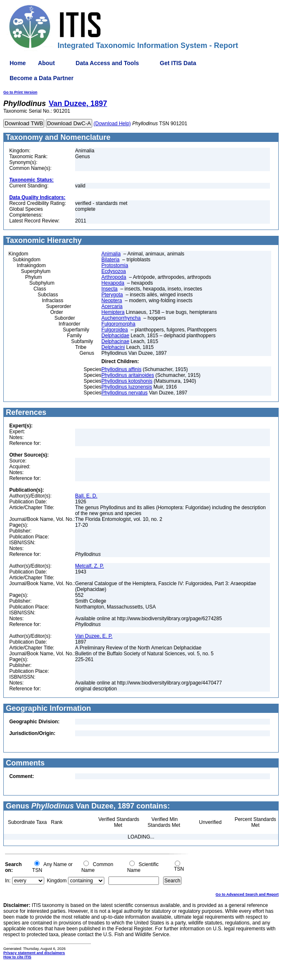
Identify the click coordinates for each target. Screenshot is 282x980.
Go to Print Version (20, 92)
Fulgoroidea (115, 330)
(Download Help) (112, 124)
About (46, 63)
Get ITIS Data (178, 63)
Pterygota (112, 295)
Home (18, 63)
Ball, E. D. (86, 496)
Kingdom (57, 881)
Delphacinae (115, 341)
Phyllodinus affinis (121, 369)
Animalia (111, 254)
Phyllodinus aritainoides (128, 375)
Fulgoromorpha (118, 324)
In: (8, 881)
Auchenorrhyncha (121, 318)
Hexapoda (113, 283)
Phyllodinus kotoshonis (127, 381)
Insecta (110, 289)
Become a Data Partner (42, 78)
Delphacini (113, 347)
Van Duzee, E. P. (94, 636)
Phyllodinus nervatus (125, 393)
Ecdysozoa (114, 271)
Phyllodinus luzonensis (127, 387)
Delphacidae (115, 336)
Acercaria (112, 306)
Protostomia (115, 265)
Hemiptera (113, 312)
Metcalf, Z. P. (89, 566)
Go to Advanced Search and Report (247, 894)
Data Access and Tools (107, 63)
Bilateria (110, 260)
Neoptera (112, 301)
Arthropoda (114, 277)
